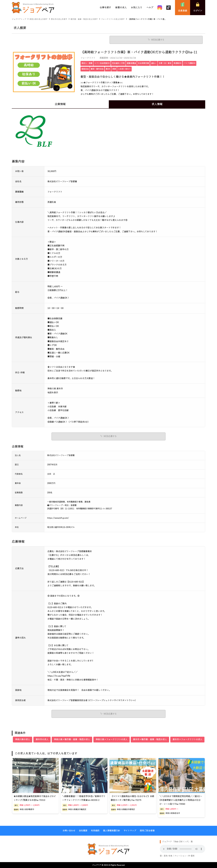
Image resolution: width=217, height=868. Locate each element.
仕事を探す (105, 8)
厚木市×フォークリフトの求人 (187, 739)
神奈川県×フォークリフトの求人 (112, 739)
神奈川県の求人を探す (39, 19)
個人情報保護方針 (112, 830)
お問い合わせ (69, 830)
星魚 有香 (168, 856)
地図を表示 (53, 392)
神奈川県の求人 (23, 739)
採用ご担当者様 (147, 830)
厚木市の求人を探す (59, 19)
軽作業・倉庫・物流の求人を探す (84, 19)
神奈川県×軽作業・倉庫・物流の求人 (72, 739)
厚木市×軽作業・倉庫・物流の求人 (150, 739)
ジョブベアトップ (19, 19)
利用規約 (95, 830)
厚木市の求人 (42, 739)
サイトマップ (130, 830)
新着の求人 (121, 8)
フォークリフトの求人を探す (113, 19)
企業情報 (60, 104)
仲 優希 (191, 856)
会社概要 (83, 830)
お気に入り (137, 8)
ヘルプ (150, 8)
